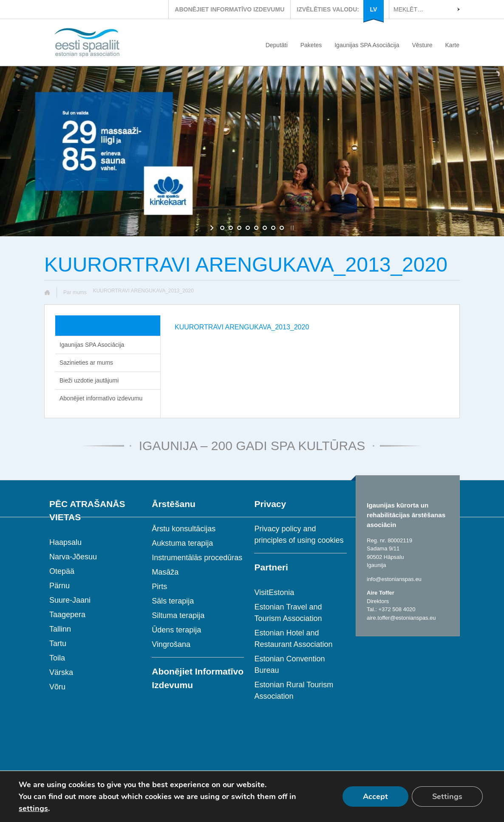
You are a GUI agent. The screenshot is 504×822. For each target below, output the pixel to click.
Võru (57, 687)
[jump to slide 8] (282, 228)
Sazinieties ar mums (86, 363)
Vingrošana (171, 644)
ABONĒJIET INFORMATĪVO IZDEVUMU (229, 9)
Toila (57, 658)
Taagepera (67, 615)
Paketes (311, 45)
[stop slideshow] (291, 228)
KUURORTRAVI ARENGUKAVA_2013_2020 (242, 327)
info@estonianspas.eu (394, 579)
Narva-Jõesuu (73, 557)
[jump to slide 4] (248, 228)
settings (33, 808)
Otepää (62, 571)
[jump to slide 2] (231, 228)
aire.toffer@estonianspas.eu (401, 618)
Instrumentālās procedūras (197, 558)
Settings (447, 796)
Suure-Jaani (70, 600)
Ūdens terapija (176, 630)
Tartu (58, 643)
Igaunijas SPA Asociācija (367, 45)
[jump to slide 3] (239, 228)
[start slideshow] (213, 228)
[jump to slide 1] (222, 228)
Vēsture (422, 45)
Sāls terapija (173, 601)
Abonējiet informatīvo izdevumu (101, 398)
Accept (375, 796)
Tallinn (60, 629)
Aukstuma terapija (182, 543)
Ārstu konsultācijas (184, 529)
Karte (452, 45)
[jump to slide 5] (256, 228)
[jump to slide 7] (273, 228)
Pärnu (59, 586)
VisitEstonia (274, 592)
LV (374, 9)
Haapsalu (65, 542)
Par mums (75, 292)
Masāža (165, 572)
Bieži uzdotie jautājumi (89, 380)
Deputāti (277, 45)
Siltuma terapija (178, 615)
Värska (61, 672)
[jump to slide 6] (265, 228)
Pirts (159, 587)
